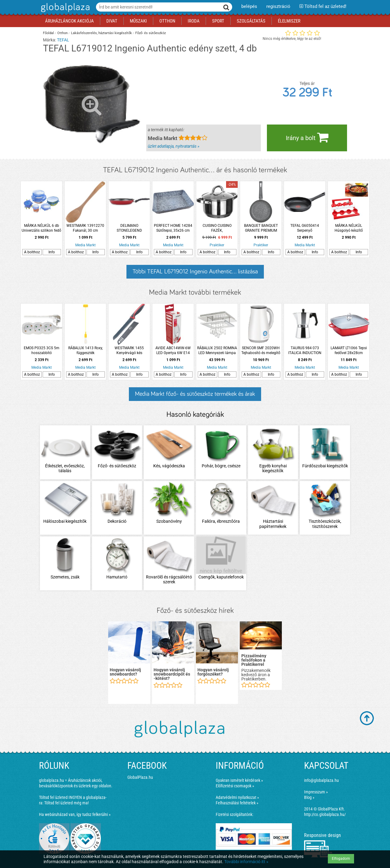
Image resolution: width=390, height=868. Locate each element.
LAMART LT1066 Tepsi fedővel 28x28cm (349, 350)
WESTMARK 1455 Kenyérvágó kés (129, 350)
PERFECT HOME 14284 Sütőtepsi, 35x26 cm (173, 228)
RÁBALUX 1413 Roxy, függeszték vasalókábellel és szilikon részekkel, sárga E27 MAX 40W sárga (85, 351)
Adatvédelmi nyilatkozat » (237, 797)
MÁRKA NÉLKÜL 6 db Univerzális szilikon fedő (41, 228)
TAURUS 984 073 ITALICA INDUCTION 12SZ (305, 351)
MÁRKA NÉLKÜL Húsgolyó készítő (349, 228)
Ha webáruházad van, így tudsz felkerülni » (75, 814)
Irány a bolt (307, 137)
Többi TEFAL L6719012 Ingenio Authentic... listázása (195, 272)
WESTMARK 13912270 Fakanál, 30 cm (85, 228)
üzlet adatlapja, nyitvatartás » (174, 146)
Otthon (62, 33)
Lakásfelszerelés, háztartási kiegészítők (101, 33)
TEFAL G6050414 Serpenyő (305, 228)
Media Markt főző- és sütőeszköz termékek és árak (195, 394)
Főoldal (48, 33)
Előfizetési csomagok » (235, 786)
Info (52, 252)
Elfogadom (341, 859)
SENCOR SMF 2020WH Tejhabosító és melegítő (261, 350)
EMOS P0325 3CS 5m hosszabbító (42, 350)
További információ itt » (246, 862)
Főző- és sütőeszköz (151, 33)
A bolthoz (32, 252)
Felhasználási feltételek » (237, 803)
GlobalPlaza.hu (140, 777)
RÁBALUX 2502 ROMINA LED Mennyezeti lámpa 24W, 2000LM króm (217, 351)
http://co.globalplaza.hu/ (325, 814)
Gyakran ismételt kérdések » (239, 780)
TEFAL (63, 40)
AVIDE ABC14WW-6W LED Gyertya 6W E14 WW (173, 351)
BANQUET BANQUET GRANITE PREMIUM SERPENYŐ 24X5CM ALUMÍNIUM (261, 228)
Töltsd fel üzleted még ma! (66, 803)
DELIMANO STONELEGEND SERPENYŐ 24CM (129, 228)
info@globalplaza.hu (321, 780)
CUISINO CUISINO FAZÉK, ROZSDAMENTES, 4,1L (217, 228)
